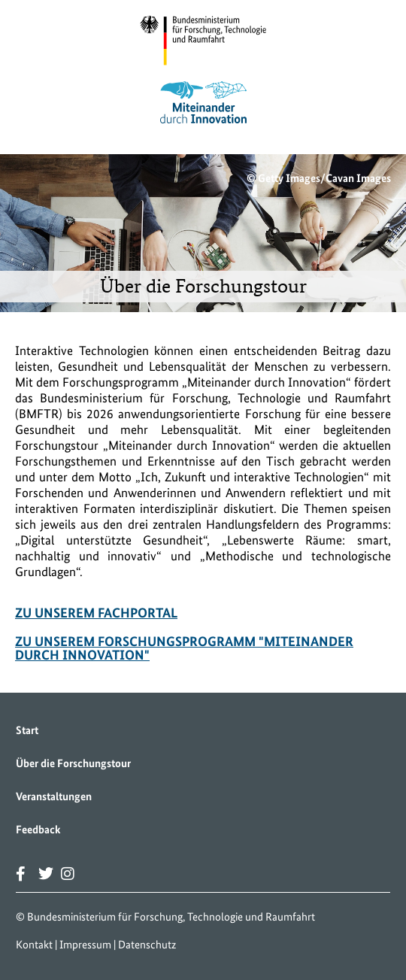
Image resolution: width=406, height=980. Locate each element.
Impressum (85, 945)
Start (27, 730)
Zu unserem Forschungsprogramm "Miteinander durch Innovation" (184, 648)
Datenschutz (147, 945)
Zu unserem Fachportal (96, 613)
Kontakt (34, 945)
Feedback (38, 830)
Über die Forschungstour (73, 763)
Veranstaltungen (54, 796)
